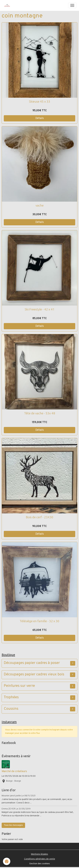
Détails (40, 118)
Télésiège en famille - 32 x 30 (39, 621)
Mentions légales (39, 854)
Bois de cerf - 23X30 (40, 517)
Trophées (11, 698)
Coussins (11, 709)
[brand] (8, 5)
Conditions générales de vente (40, 859)
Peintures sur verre (19, 686)
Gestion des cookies (40, 864)
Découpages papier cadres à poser (32, 663)
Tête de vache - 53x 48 (40, 413)
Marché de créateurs (14, 771)
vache (40, 205)
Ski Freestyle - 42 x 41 (40, 309)
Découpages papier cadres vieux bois (34, 675)
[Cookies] (7, 861)
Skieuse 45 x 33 (40, 101)
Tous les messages (13, 825)
